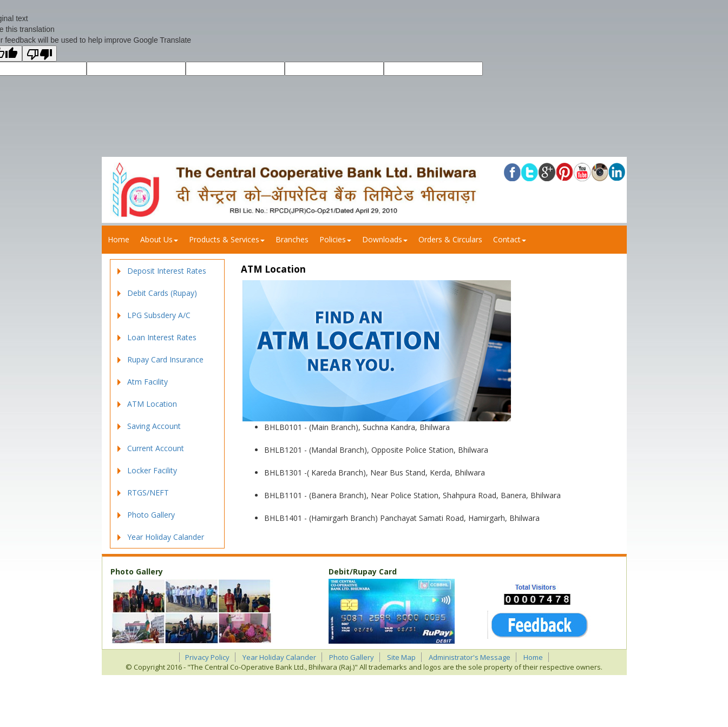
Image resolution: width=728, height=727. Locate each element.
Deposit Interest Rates (167, 271)
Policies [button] (335, 239)
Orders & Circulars (450, 239)
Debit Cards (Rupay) (162, 293)
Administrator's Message (470, 657)
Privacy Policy (207, 657)
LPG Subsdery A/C (159, 315)
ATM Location (152, 404)
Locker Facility (152, 470)
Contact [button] (510, 239)
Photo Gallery (151, 515)
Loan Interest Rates (162, 337)
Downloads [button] (385, 239)
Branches (292, 239)
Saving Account (154, 426)
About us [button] (159, 239)
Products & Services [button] (227, 239)
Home (119, 239)
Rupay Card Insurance (165, 359)
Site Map (401, 657)
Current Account (156, 448)
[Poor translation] (40, 54)
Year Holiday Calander (166, 537)
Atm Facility (147, 382)
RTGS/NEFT (148, 493)
